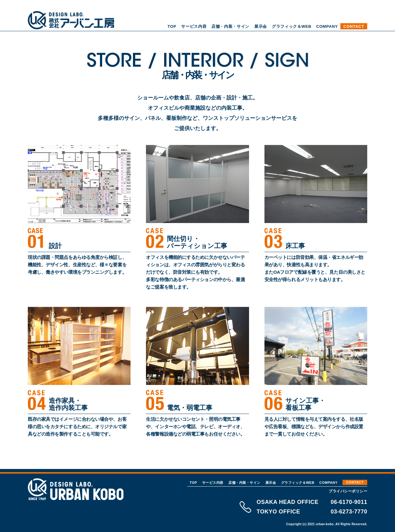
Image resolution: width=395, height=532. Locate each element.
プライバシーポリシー (348, 491)
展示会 (261, 26)
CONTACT (354, 26)
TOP (172, 26)
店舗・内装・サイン (230, 26)
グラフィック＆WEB (292, 26)
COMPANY (327, 26)
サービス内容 (194, 26)
